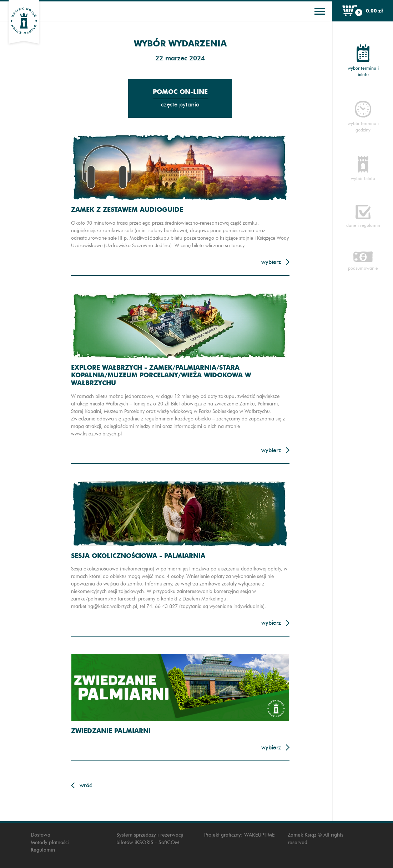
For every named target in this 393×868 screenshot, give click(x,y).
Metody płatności (50, 842)
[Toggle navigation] (320, 11)
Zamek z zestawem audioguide (127, 209)
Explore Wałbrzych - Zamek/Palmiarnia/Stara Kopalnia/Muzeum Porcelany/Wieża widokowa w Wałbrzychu (161, 375)
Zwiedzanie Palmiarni (111, 731)
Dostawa (41, 835)
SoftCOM (169, 842)
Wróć (86, 785)
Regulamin (43, 850)
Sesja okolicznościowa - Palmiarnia (138, 556)
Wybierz (271, 262)
